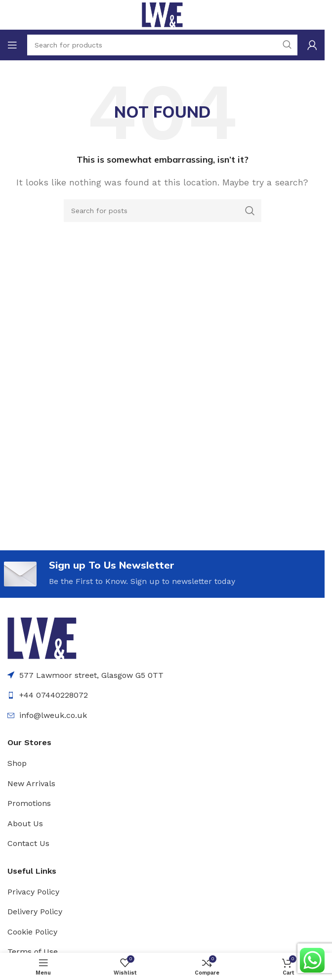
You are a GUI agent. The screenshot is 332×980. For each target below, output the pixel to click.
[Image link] (42, 638)
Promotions (29, 803)
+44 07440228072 (54, 695)
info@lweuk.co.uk (53, 715)
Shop (17, 763)
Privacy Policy (33, 892)
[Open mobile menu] (12, 45)
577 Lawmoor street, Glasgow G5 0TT (91, 675)
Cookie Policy (32, 932)
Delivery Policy (35, 912)
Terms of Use (33, 952)
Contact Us (28, 843)
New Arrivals (31, 783)
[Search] (163, 211)
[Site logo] (162, 14)
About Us (25, 824)
